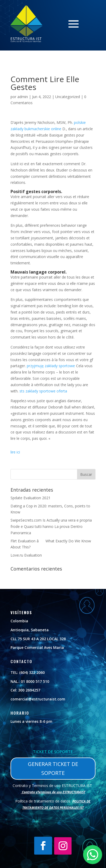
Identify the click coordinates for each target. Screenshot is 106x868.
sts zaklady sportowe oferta (43, 391)
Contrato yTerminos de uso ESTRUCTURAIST (54, 792)
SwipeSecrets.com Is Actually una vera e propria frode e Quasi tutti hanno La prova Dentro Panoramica (51, 526)
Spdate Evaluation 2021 (31, 498)
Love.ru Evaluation (26, 555)
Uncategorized (68, 97)
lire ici (15, 452)
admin (23, 97)
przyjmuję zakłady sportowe (51, 366)
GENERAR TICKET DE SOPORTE (53, 768)
